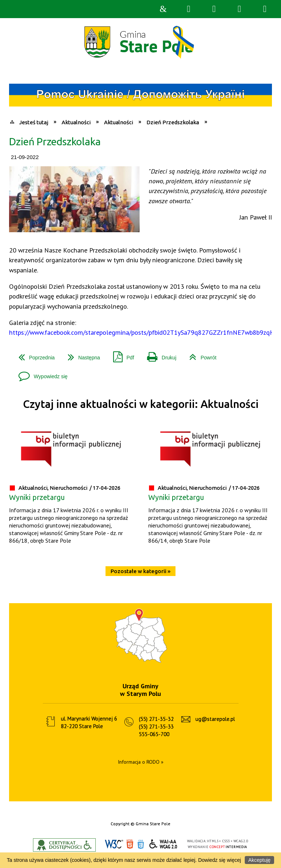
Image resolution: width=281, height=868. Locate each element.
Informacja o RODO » (141, 762)
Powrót (200, 355)
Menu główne (239, 9)
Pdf (121, 355)
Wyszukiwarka (189, 9)
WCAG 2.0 (164, 844)
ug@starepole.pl (215, 719)
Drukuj (159, 355)
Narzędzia (214, 9)
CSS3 (141, 844)
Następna (81, 355)
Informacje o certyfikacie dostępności (64, 845)
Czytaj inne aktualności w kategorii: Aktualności (141, 404)
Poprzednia (34, 355)
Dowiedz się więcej (219, 860)
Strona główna (163, 9)
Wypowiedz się (40, 374)
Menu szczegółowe (265, 9)
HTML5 (130, 844)
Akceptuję (259, 860)
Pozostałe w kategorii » (140, 571)
